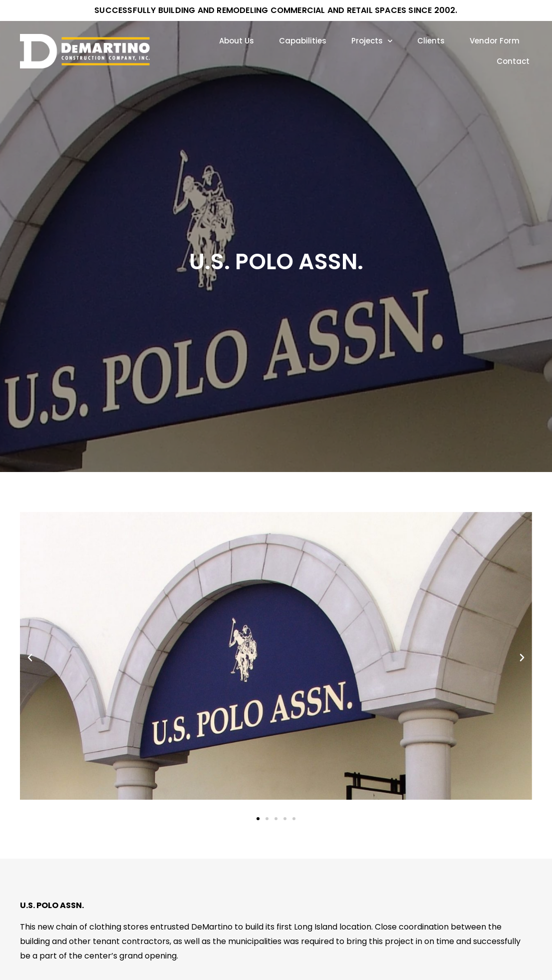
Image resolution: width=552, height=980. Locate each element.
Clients (431, 41)
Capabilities (303, 41)
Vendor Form (495, 41)
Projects (372, 41)
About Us (237, 41)
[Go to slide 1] (258, 819)
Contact (513, 61)
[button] (30, 658)
